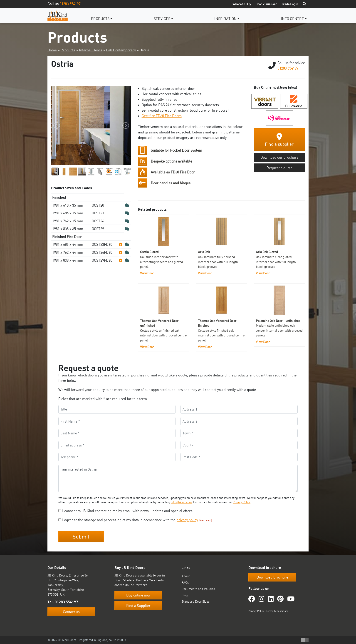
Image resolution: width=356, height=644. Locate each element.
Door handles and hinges (171, 183)
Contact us (71, 612)
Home (52, 50)
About (186, 576)
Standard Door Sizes (195, 601)
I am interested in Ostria (178, 479)
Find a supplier (279, 140)
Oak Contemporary (121, 50)
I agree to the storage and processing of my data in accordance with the (137, 520)
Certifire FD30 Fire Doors (162, 116)
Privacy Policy (242, 502)
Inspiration (225, 19)
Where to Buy (242, 4)
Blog (185, 595)
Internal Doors (91, 50)
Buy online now (138, 595)
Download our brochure (279, 157)
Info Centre (292, 19)
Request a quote (279, 168)
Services (162, 19)
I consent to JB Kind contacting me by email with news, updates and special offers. (128, 511)
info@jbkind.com (181, 502)
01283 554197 (70, 4)
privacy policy (187, 520)
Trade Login (290, 4)
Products (100, 19)
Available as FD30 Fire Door (173, 172)
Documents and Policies (198, 589)
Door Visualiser (266, 4)
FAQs (185, 582)
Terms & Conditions (277, 611)
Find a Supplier (138, 606)
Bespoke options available (171, 161)
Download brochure (272, 577)
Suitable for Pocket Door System (176, 150)
